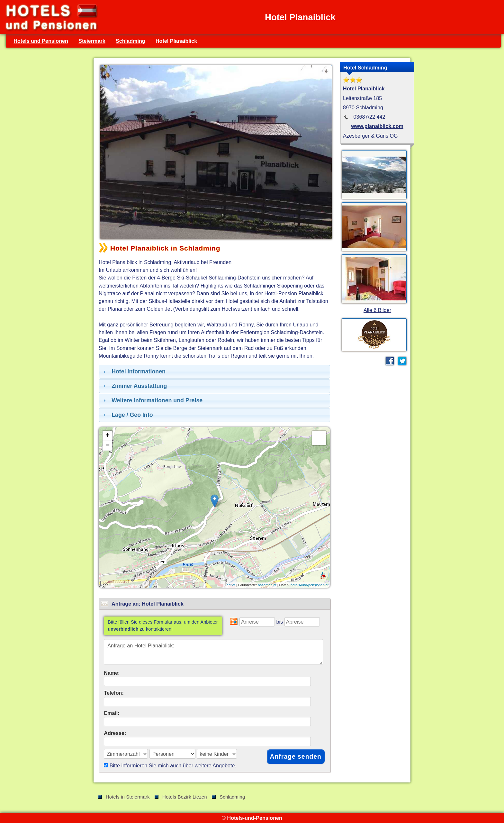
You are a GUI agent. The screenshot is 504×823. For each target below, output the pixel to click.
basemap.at (267, 585)
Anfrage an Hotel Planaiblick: (213, 652)
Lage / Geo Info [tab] (127, 415)
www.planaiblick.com (377, 126)
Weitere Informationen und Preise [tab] (152, 400)
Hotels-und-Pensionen (254, 818)
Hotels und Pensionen (41, 41)
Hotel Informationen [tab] (134, 371)
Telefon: (114, 693)
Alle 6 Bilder (377, 310)
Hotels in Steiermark (128, 797)
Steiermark (92, 41)
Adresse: (115, 733)
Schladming (130, 41)
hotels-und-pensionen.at (310, 585)
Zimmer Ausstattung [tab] (134, 386)
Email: (112, 713)
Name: (112, 673)
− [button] (108, 446)
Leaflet (230, 585)
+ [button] (108, 436)
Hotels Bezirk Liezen (184, 797)
